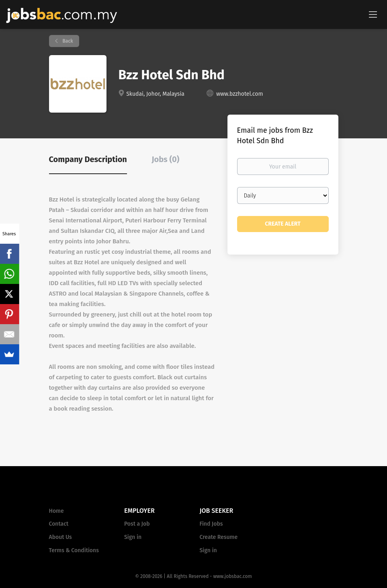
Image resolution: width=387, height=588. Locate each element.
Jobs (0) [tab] (165, 159)
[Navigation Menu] (373, 14)
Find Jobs (211, 524)
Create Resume (219, 537)
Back (67, 41)
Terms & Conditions (74, 550)
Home (56, 511)
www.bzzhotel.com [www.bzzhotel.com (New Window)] (240, 94)
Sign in (133, 537)
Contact (59, 524)
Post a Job (137, 524)
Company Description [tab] (88, 159)
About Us (60, 537)
